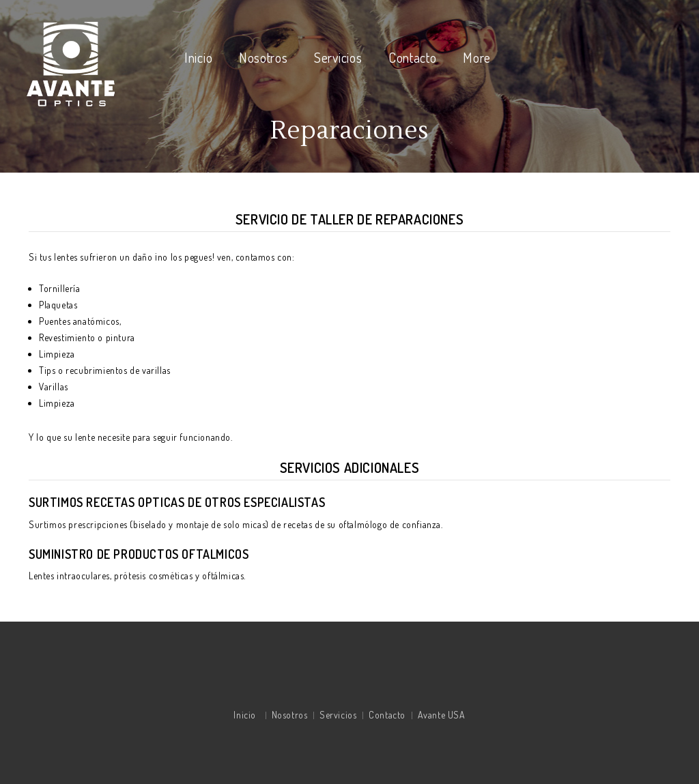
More (477, 57)
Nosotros (263, 57)
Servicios (338, 57)
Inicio (198, 57)
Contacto (413, 57)
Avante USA (442, 715)
